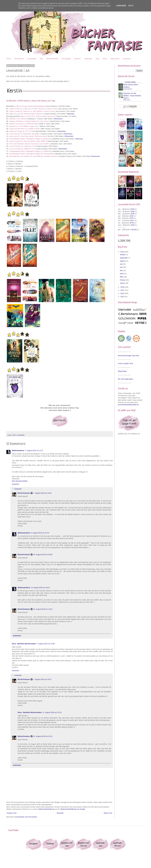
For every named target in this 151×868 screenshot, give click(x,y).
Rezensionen (19, 59)
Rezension (58, 119)
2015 (122, 297)
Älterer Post (108, 813)
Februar (123, 280)
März (122, 277)
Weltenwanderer (18, 451)
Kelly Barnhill (128, 89)
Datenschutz (115, 59)
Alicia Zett (128, 100)
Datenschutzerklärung (46, 809)
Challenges (88, 59)
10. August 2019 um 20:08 (43, 555)
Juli (121, 264)
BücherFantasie (24, 493)
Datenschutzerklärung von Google (73, 809)
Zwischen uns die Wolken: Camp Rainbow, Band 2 (132, 96)
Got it (131, 6)
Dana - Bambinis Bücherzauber (24, 644)
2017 (122, 290)
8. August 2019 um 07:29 (40, 533)
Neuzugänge (66, 59)
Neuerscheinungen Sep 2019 (128, 356)
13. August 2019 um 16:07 (40, 588)
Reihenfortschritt (52, 59)
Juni (122, 267)
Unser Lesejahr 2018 (125, 363)
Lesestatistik (32, 59)
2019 (14, 435)
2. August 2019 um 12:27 (34, 451)
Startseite (60, 813)
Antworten (16, 484)
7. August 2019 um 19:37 (42, 679)
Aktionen (77, 59)
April (122, 274)
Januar (123, 283)
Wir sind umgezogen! (126, 379)
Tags (97, 59)
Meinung (71, 114)
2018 (122, 287)
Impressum (127, 59)
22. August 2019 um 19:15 (43, 736)
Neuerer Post (12, 813)
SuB (41, 59)
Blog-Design (122, 371)
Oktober (123, 255)
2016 (122, 293)
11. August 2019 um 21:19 (52, 712)
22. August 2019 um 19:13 (43, 609)
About (105, 59)
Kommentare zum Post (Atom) (26, 817)
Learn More (121, 6)
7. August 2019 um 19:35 (42, 493)
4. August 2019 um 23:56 (46, 644)
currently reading (130, 82)
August (123, 261)
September (124, 258)
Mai (121, 270)
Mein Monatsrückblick (20, 481)
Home (9, 59)
